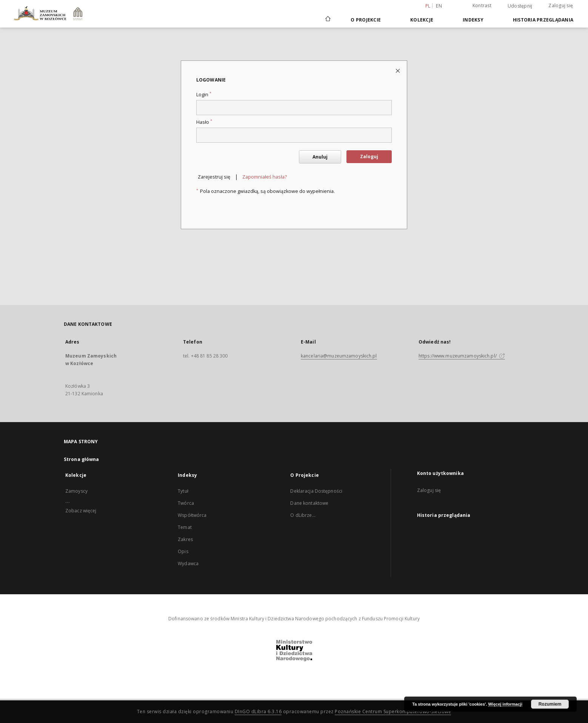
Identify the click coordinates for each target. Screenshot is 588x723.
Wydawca (188, 563)
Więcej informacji (505, 704)
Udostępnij (520, 6)
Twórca (186, 503)
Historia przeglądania (543, 20)
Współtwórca (192, 515)
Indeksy (473, 20)
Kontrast (482, 5)
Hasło (204, 122)
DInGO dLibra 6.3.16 (258, 711)
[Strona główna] (327, 20)
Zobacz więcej (81, 511)
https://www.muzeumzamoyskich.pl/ (462, 356)
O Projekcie (366, 20)
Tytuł (183, 491)
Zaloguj (369, 156)
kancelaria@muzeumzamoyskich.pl (339, 356)
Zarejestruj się (214, 177)
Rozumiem (550, 704)
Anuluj (320, 157)
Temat (185, 527)
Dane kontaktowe (309, 503)
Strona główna (82, 459)
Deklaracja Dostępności (316, 491)
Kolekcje (422, 20)
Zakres (185, 539)
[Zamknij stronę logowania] (398, 70)
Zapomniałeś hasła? (265, 177)
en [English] (439, 6)
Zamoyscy (76, 491)
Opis (183, 551)
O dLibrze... (303, 515)
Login (204, 95)
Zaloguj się (561, 5)
